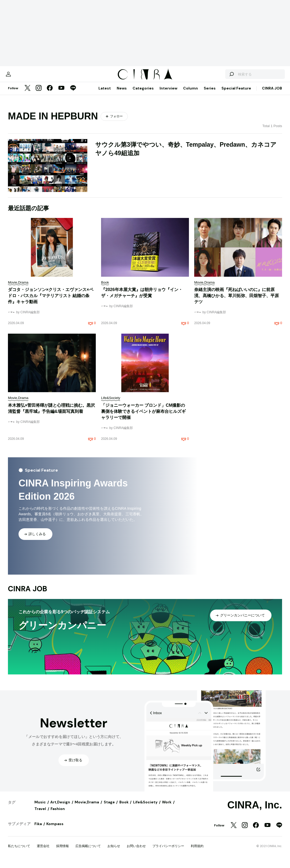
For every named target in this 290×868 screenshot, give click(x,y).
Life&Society (145, 807)
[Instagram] (39, 94)
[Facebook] (50, 94)
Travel (40, 814)
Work (167, 807)
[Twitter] (28, 94)
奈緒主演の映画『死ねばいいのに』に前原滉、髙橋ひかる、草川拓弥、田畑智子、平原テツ (237, 301)
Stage (109, 807)
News (122, 93)
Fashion (58, 814)
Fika (38, 829)
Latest (105, 93)
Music (40, 807)
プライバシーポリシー (168, 851)
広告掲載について (88, 851)
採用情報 (62, 851)
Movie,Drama (87, 807)
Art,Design (60, 807)
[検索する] (221, 77)
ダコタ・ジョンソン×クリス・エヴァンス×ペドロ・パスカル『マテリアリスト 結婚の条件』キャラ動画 (51, 301)
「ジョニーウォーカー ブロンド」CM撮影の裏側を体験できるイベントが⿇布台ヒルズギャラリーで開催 (143, 417)
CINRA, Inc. (255, 810)
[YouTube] (61, 94)
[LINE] (73, 94)
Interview (168, 93)
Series (210, 93)
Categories (143, 93)
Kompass (55, 829)
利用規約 (197, 851)
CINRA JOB (272, 93)
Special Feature (236, 93)
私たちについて (19, 851)
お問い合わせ (136, 851)
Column (191, 93)
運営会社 (43, 851)
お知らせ (114, 851)
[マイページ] (19, 77)
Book (124, 807)
